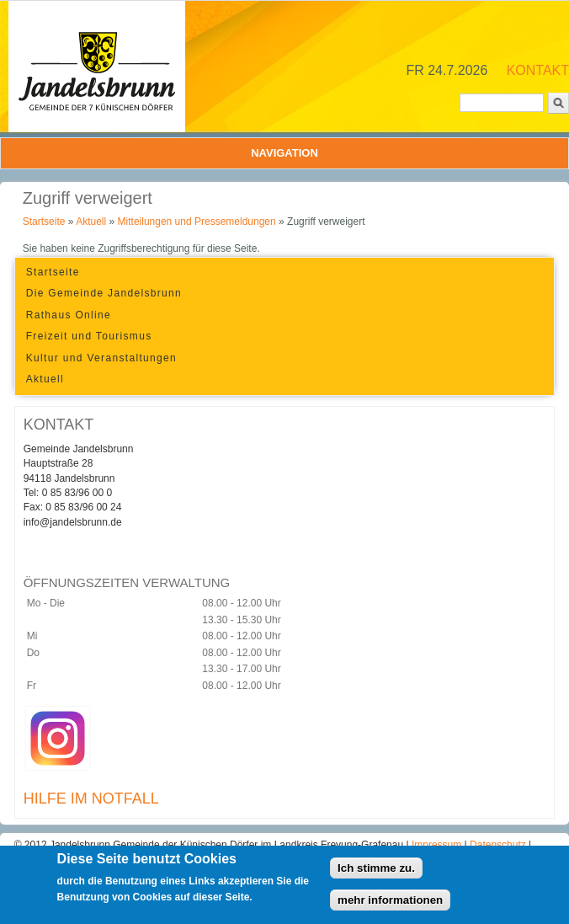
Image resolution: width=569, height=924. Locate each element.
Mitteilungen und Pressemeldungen (197, 222)
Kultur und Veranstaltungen (101, 358)
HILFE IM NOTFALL (91, 798)
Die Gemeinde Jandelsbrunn (104, 293)
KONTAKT (538, 70)
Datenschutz (499, 845)
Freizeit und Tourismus (89, 336)
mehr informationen (390, 905)
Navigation (284, 153)
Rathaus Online (69, 315)
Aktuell (91, 222)
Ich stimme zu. (376, 873)
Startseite (44, 222)
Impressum (438, 845)
